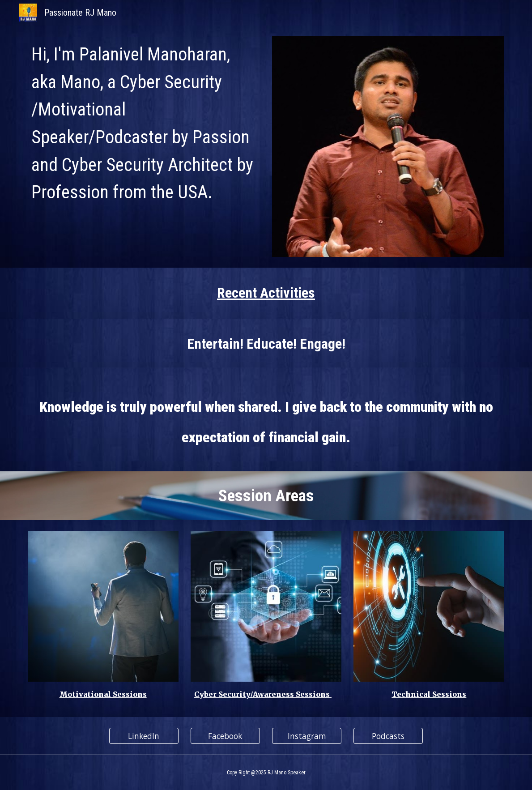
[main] (144, 122)
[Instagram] (307, 736)
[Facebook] (225, 736)
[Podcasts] (388, 736)
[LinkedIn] (144, 736)
